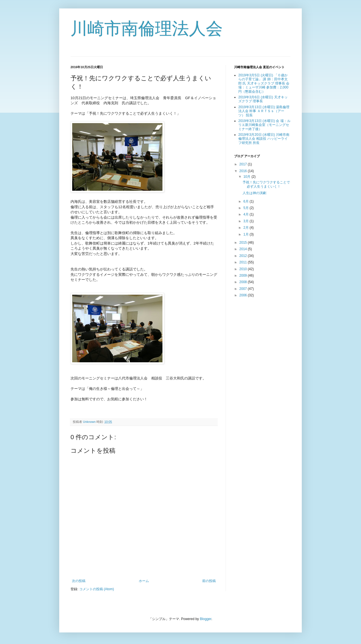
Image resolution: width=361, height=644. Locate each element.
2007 (244, 289)
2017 (244, 164)
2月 (246, 228)
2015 (244, 243)
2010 (244, 269)
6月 (246, 201)
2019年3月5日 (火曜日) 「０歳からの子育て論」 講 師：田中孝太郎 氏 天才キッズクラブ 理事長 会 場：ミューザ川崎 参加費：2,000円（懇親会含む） (264, 83)
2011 (244, 262)
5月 (246, 208)
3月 (246, 221)
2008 (244, 282)
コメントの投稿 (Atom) (97, 589)
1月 (246, 234)
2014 (244, 249)
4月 (246, 214)
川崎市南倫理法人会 (147, 29)
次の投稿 (79, 581)
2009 (244, 276)
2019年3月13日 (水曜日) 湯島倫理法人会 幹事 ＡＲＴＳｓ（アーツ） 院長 (264, 111)
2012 (244, 256)
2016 (244, 171)
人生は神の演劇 (254, 193)
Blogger (206, 619)
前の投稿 (209, 581)
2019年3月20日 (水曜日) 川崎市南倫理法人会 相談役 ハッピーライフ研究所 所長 (264, 139)
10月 (247, 177)
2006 (244, 295)
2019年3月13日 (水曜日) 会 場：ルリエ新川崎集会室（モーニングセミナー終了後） (264, 125)
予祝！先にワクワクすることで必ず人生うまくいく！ (266, 184)
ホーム (144, 581)
